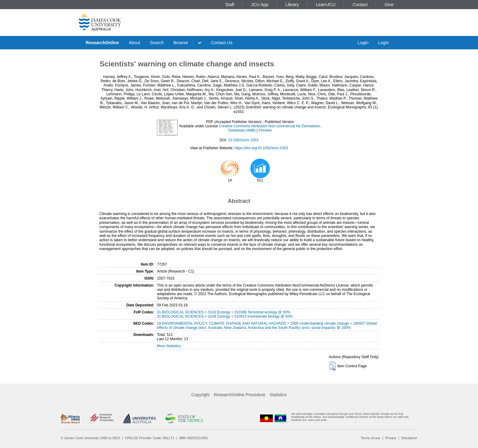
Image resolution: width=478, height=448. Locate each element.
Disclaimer (409, 438)
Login (363, 43)
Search (157, 43)
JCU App (260, 5)
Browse (181, 43)
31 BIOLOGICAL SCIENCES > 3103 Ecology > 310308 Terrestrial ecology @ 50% (224, 312)
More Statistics (169, 346)
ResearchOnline (102, 43)
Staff (230, 5)
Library (292, 5)
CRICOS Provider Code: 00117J (150, 438)
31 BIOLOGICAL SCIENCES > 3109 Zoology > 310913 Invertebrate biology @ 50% (225, 316)
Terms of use (370, 438)
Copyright (201, 395)
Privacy (391, 438)
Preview (265, 130)
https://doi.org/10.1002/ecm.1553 (261, 148)
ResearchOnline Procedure (240, 395)
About (134, 43)
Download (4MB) (242, 130)
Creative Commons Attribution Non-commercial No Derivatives (269, 126)
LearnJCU (326, 5)
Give (389, 5)
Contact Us (222, 43)
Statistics (278, 395)
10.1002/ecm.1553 (243, 140)
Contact (360, 5)
